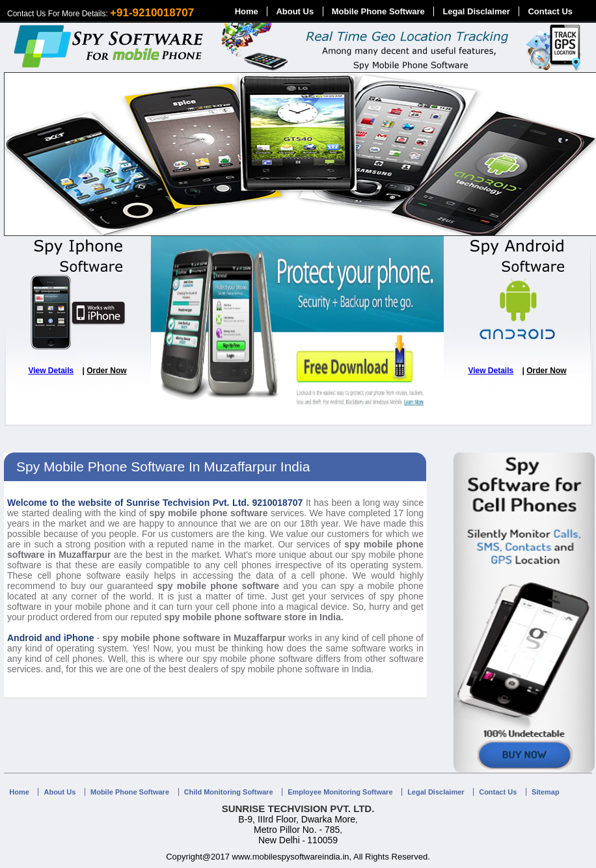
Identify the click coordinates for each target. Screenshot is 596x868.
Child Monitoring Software (229, 792)
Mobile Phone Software (378, 11)
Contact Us (550, 11)
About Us (295, 11)
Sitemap (546, 792)
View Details (51, 371)
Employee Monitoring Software (340, 792)
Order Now (106, 371)
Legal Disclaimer (476, 11)
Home (247, 11)
